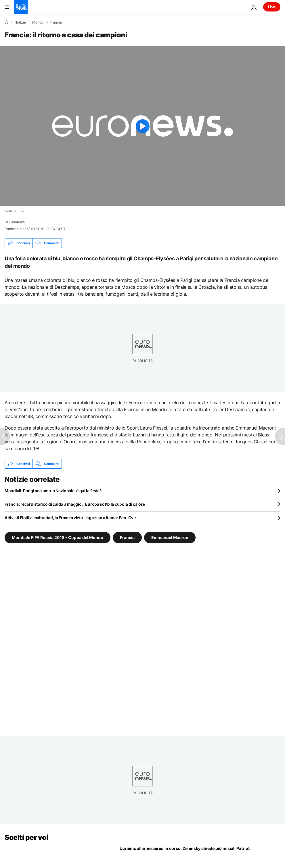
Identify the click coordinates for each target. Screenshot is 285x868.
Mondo (38, 22)
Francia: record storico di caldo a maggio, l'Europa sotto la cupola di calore (75, 504)
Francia (56, 22)
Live (272, 7)
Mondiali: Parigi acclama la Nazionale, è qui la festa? (53, 491)
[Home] (6, 22)
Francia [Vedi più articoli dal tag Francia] (127, 537)
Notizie (20, 22)
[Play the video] (142, 126)
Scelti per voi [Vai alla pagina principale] (26, 837)
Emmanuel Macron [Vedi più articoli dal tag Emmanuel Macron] (170, 537)
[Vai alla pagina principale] (21, 7)
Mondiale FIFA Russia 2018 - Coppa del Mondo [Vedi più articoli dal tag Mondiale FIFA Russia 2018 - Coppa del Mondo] (58, 537)
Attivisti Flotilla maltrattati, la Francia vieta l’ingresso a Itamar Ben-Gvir (70, 518)
